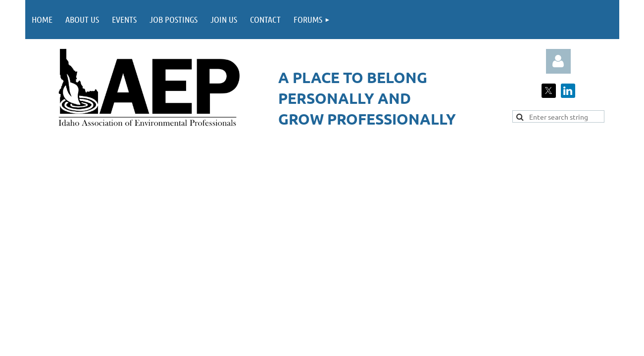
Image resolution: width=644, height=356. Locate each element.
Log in (558, 61)
